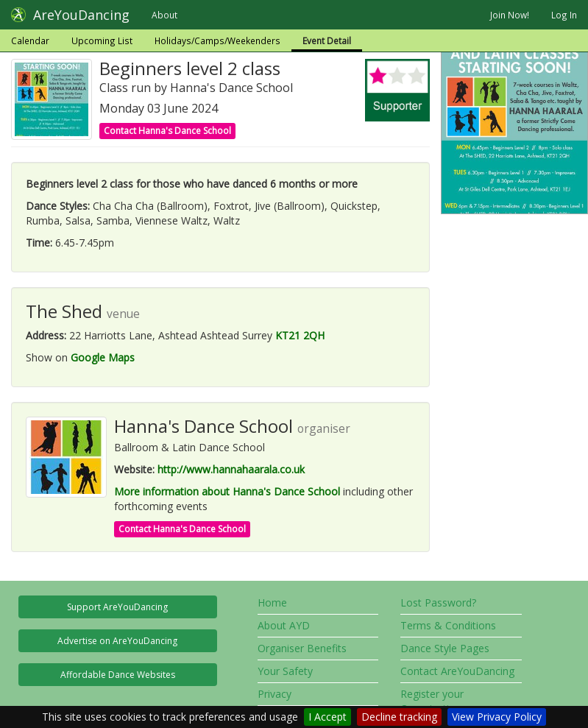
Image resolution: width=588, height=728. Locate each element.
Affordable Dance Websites (118, 675)
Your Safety (285, 671)
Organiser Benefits (302, 648)
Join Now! (510, 15)
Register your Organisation (432, 701)
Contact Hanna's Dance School (167, 131)
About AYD (284, 625)
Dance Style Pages (445, 648)
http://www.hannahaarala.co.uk (231, 469)
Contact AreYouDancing (457, 671)
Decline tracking (399, 717)
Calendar (30, 40)
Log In (564, 15)
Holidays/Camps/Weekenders (217, 40)
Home (272, 602)
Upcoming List (102, 40)
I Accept (327, 717)
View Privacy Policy (497, 717)
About (164, 15)
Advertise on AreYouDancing (117, 641)
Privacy (274, 694)
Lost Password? (438, 602)
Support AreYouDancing (117, 607)
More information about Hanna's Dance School (227, 491)
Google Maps (103, 357)
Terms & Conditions (448, 625)
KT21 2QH (300, 335)
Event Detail (327, 40)
